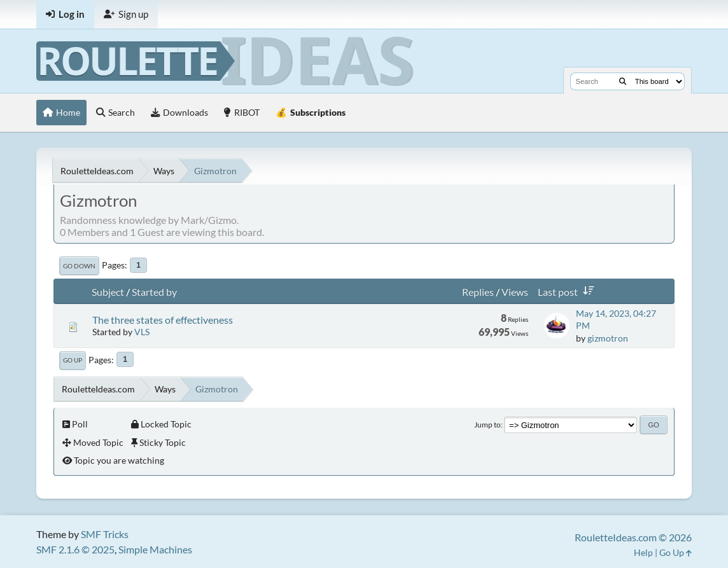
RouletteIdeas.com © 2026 (633, 537)
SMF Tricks (105, 534)
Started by (154, 292)
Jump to (487, 425)
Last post (568, 292)
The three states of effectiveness (163, 320)
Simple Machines (155, 549)
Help (643, 552)
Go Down (79, 266)
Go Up (73, 360)
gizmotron (608, 338)
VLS (142, 332)
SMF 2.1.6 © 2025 (75, 549)
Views (515, 292)
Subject (108, 292)
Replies (478, 292)
